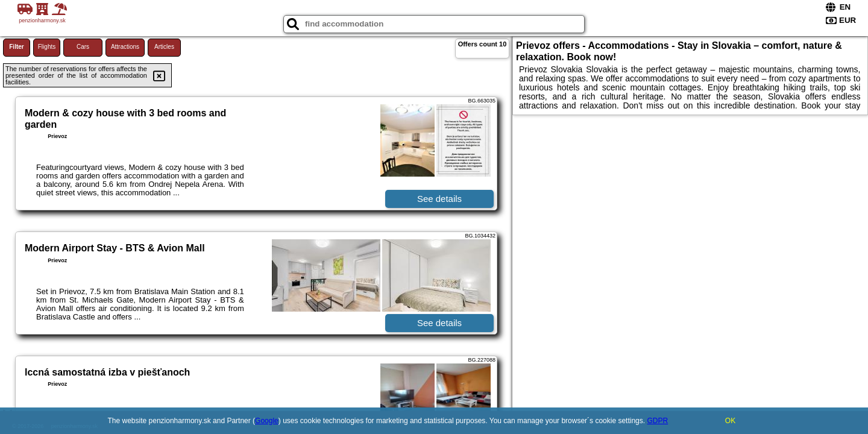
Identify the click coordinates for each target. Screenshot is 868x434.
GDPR (657, 421)
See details (439, 199)
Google (267, 421)
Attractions (125, 47)
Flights (47, 47)
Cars (83, 47)
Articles (164, 47)
